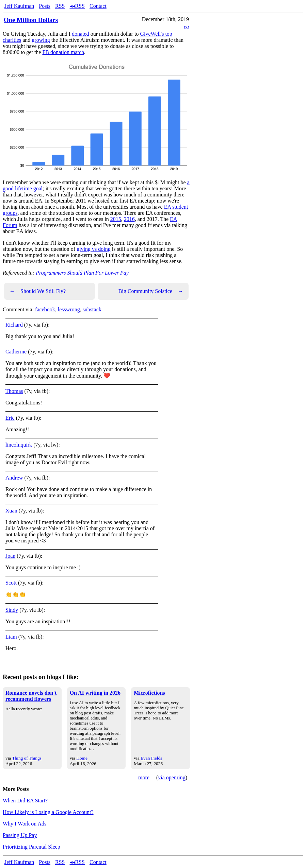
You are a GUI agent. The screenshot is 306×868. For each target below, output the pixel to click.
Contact (98, 6)
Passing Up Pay (20, 835)
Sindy (12, 610)
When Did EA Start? (25, 801)
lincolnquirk (19, 445)
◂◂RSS (77, 6)
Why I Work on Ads (25, 824)
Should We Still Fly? (38, 291)
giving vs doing (94, 249)
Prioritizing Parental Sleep (31, 847)
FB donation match (63, 52)
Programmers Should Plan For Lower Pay (82, 273)
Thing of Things (27, 758)
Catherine (16, 352)
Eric (10, 418)
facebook (45, 309)
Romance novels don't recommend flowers (31, 696)
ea (186, 27)
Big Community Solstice (151, 291)
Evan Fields (151, 758)
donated (80, 34)
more (144, 777)
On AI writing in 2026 (95, 693)
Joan (10, 556)
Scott (11, 583)
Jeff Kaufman (19, 6)
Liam (11, 637)
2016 (129, 219)
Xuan (11, 511)
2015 (116, 219)
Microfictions (149, 693)
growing (41, 40)
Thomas (14, 391)
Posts (45, 6)
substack (92, 309)
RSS (60, 6)
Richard (14, 325)
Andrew (14, 478)
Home (82, 758)
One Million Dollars (31, 20)
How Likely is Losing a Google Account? (48, 812)
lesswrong (69, 309)
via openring (172, 777)
